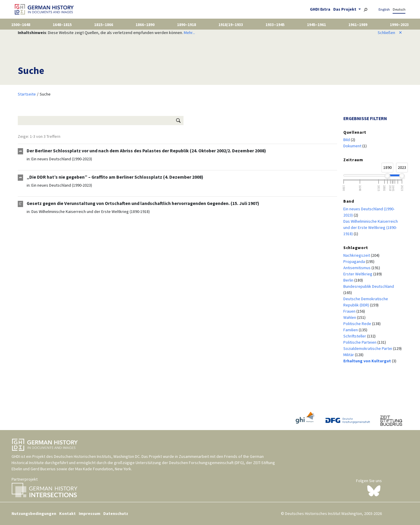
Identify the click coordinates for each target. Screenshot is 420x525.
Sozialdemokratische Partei (368, 348)
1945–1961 (316, 25)
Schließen (390, 33)
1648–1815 (62, 25)
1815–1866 (104, 25)
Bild (347, 140)
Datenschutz (116, 513)
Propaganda (355, 261)
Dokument (353, 146)
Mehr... (189, 33)
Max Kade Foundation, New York (103, 469)
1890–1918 (186, 25)
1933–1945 (275, 25)
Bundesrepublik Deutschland (369, 286)
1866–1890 (145, 25)
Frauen (350, 311)
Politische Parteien (360, 342)
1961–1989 (358, 25)
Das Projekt (345, 9)
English (384, 9)
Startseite (27, 94)
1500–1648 (21, 25)
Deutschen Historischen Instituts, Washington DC (97, 456)
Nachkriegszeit (357, 255)
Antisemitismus (357, 268)
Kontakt (67, 513)
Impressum (90, 513)
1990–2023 (399, 25)
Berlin (349, 280)
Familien (351, 330)
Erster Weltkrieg (358, 274)
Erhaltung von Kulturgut (368, 361)
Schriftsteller (355, 336)
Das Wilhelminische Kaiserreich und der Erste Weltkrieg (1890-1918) (91, 211)
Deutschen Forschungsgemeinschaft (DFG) (206, 463)
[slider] (387, 176)
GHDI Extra (320, 9)
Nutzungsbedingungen (34, 513)
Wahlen (350, 317)
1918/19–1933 (231, 25)
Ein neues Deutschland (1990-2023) (62, 159)
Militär (349, 355)
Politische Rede (358, 324)
